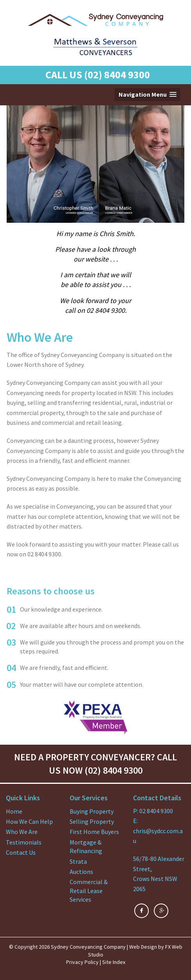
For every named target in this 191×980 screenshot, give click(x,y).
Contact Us (21, 852)
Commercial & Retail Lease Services (89, 891)
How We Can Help (29, 821)
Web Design (143, 947)
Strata (78, 861)
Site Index (114, 962)
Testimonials (24, 842)
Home (14, 811)
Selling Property (92, 821)
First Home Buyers (94, 832)
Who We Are (22, 832)
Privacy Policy (82, 962)
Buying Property (92, 811)
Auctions (81, 872)
